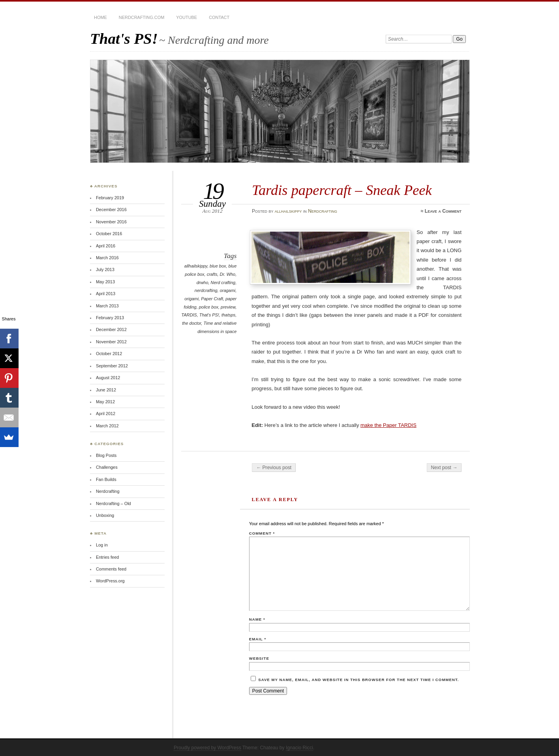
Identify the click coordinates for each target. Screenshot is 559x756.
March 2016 (107, 258)
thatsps (228, 315)
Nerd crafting (223, 283)
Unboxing (105, 515)
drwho (203, 283)
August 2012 (108, 378)
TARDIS (189, 315)
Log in (102, 545)
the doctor (191, 323)
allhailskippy (288, 211)
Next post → (444, 468)
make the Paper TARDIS (388, 425)
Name (257, 619)
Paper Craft (212, 299)
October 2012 (109, 354)
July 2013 (105, 269)
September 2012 (112, 366)
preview (228, 307)
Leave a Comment (443, 211)
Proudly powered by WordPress (207, 748)
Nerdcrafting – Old (113, 503)
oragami (228, 290)
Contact (219, 17)
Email (258, 639)
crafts (212, 274)
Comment (262, 533)
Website (259, 658)
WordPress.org (110, 581)
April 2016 (106, 246)
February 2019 (110, 198)
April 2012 (106, 414)
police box (209, 307)
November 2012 (111, 342)
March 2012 (107, 426)
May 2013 (105, 282)
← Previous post (274, 468)
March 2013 (107, 306)
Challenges (107, 467)
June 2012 (106, 390)
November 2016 (111, 222)
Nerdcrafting (323, 211)
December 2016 (111, 210)
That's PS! (124, 38)
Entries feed (107, 557)
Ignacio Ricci (299, 748)
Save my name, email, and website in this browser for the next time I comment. (358, 680)
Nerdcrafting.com (142, 17)
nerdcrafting (206, 290)
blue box (218, 266)
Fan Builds (106, 479)
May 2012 (105, 402)
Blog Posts (106, 455)
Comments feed (111, 569)
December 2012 (111, 329)
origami (191, 299)
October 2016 (109, 234)
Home (100, 17)
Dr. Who (227, 274)
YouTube (187, 17)
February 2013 (110, 318)
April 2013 (106, 294)
